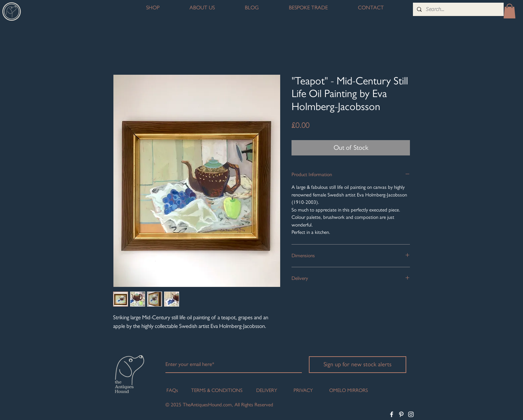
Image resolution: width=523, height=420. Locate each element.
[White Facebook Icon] (392, 414)
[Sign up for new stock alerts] (358, 365)
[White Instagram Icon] (411, 414)
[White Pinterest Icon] (401, 414)
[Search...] (458, 9)
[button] (509, 11)
